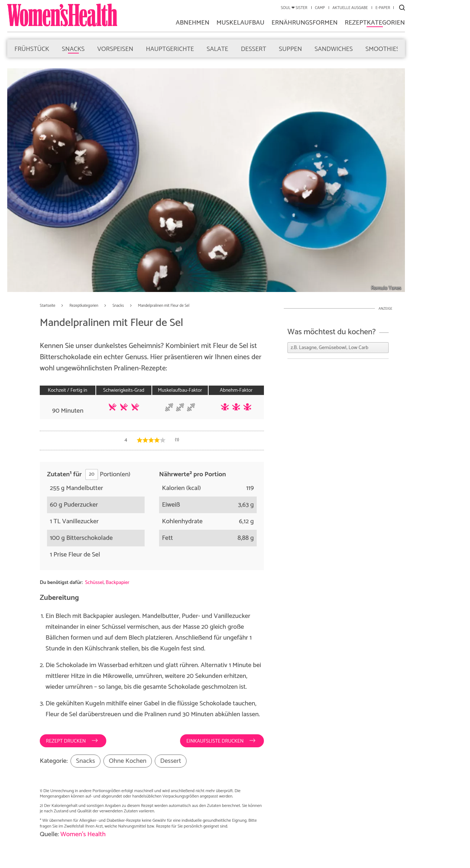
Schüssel (94, 583)
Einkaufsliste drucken (215, 741)
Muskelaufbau (241, 24)
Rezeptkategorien (375, 24)
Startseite (48, 306)
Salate (217, 49)
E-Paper (383, 8)
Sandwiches (334, 49)
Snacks (73, 49)
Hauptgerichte (170, 49)
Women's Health (83, 834)
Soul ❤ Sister (294, 8)
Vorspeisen (115, 49)
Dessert (253, 49)
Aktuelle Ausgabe (350, 8)
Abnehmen (193, 24)
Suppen (290, 49)
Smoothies (383, 49)
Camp (320, 8)
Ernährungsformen (305, 24)
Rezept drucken (67, 741)
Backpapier (117, 583)
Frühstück (32, 49)
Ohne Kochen (128, 761)
